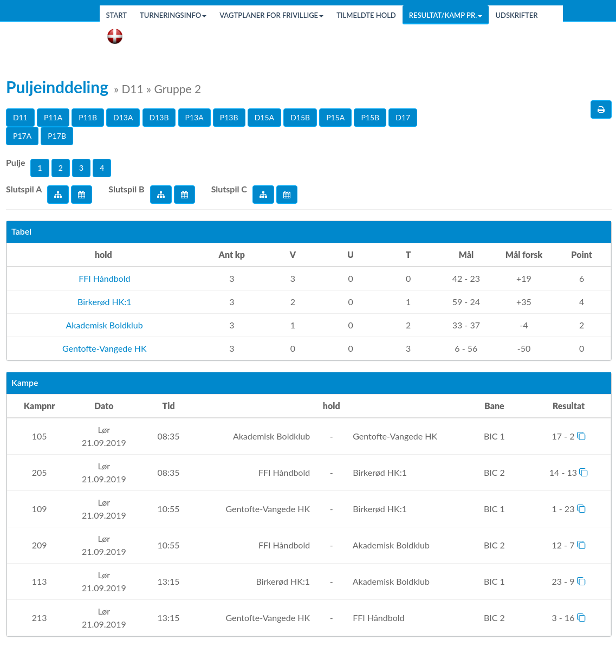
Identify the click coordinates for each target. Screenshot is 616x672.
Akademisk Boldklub (103, 325)
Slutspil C (229, 189)
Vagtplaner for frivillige (271, 15)
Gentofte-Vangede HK (103, 348)
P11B (88, 117)
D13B (159, 117)
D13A (123, 117)
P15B (370, 117)
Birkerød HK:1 (103, 302)
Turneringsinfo (173, 15)
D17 (403, 117)
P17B (57, 136)
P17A (22, 136)
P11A (53, 117)
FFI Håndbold (103, 278)
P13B (229, 117)
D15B (300, 117)
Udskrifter (516, 15)
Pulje (15, 162)
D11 (20, 117)
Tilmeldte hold (366, 15)
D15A (264, 117)
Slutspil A (24, 189)
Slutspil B (126, 189)
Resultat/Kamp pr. (446, 15)
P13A (194, 117)
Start (117, 15)
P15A (335, 117)
